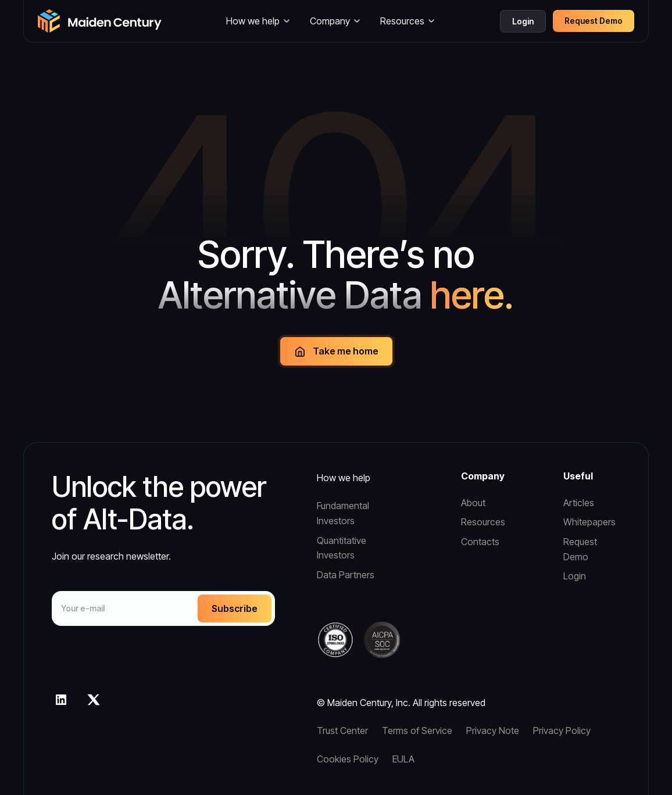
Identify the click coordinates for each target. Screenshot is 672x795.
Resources (483, 522)
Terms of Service (417, 730)
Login (523, 21)
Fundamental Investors (343, 513)
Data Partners (346, 575)
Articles (579, 503)
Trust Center (342, 730)
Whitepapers (589, 522)
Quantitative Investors (342, 548)
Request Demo (580, 549)
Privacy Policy (562, 730)
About (473, 503)
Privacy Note (493, 730)
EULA (403, 759)
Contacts (480, 542)
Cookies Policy (348, 759)
